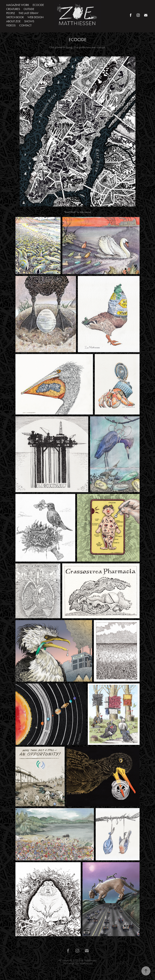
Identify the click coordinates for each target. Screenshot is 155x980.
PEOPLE (11, 13)
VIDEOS (11, 25)
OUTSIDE (29, 9)
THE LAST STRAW (28, 13)
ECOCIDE (38, 5)
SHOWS (29, 21)
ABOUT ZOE (13, 21)
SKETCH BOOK (15, 17)
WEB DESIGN (36, 17)
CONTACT (25, 25)
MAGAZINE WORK (18, 5)
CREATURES (13, 9)
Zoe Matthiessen (88, 960)
